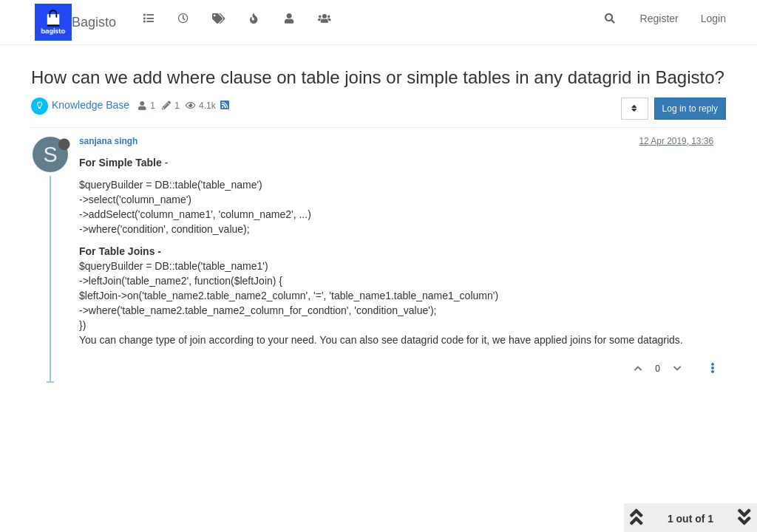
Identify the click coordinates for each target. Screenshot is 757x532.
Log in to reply (690, 109)
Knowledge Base (91, 105)
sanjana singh (108, 141)
